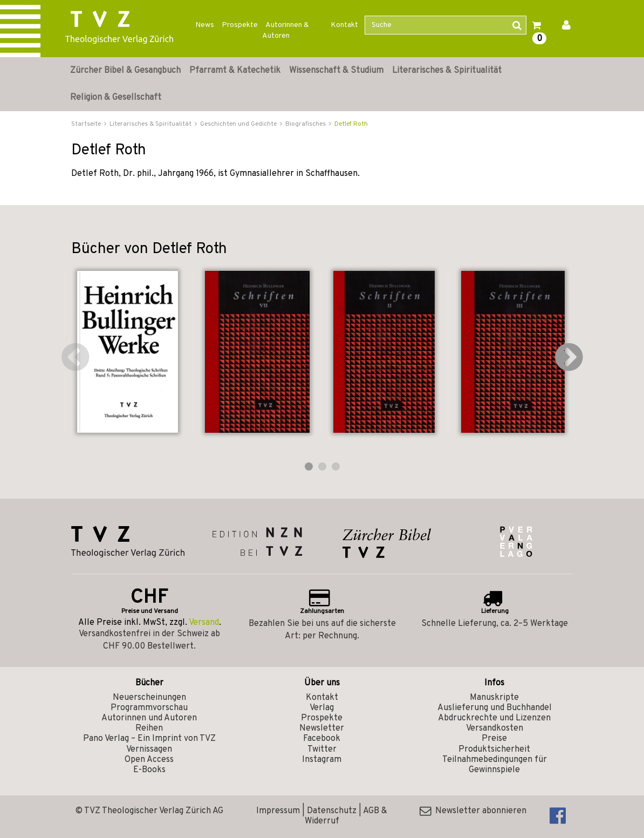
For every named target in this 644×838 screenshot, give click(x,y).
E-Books (149, 770)
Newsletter (322, 728)
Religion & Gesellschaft (116, 98)
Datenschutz (332, 811)
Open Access (149, 760)
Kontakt (344, 25)
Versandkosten (495, 728)
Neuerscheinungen (149, 698)
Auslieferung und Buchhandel (495, 708)
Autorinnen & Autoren (286, 30)
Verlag (322, 708)
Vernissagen (149, 750)
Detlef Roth (351, 124)
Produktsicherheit (494, 750)
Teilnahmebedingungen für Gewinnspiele (495, 765)
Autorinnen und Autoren (149, 718)
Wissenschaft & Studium (336, 71)
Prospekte (240, 25)
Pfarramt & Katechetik (235, 71)
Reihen (149, 728)
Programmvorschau (149, 708)
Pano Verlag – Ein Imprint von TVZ (149, 739)
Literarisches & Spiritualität (447, 71)
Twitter (322, 750)
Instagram (322, 760)
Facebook (322, 739)
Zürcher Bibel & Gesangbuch (125, 71)
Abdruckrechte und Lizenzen (494, 718)
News (205, 25)
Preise (494, 739)
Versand (204, 623)
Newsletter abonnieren (473, 811)
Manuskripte (494, 698)
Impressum (278, 811)
